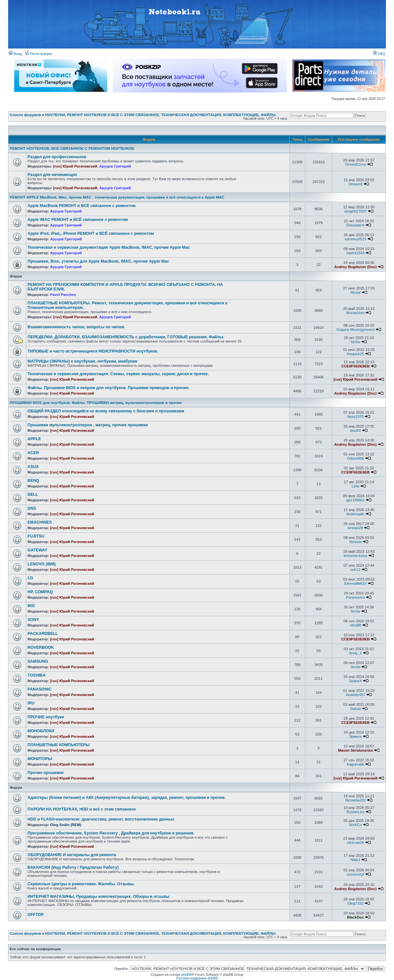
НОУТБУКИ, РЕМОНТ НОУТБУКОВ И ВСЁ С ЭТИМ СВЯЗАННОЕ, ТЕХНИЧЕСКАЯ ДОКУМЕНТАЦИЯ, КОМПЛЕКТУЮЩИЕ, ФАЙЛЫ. (161, 115)
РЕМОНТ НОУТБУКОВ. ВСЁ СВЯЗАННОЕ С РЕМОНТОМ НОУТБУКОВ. (72, 148)
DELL (33, 495)
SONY (33, 620)
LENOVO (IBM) (42, 564)
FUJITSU (36, 536)
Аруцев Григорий (115, 166)
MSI (31, 606)
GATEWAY (37, 550)
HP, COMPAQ (40, 592)
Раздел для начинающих (52, 175)
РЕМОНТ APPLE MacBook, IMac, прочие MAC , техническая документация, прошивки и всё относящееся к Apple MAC (117, 197)
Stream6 (355, 184)
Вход (15, 54)
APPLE (34, 439)
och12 (355, 570)
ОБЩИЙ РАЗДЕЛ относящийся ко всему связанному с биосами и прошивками (106, 411)
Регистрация (39, 54)
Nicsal (355, 292)
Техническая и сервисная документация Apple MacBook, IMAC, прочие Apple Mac (109, 247)
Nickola (355, 542)
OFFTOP (36, 915)
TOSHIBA (37, 675)
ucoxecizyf (355, 874)
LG (30, 578)
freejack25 (356, 354)
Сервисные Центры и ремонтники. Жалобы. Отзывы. (81, 884)
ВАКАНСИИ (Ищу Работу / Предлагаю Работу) (73, 867)
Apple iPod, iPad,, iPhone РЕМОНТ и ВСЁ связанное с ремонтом (91, 234)
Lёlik (355, 486)
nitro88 (355, 625)
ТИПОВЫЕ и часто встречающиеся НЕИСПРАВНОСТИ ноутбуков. (93, 351)
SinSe (356, 342)
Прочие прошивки (46, 773)
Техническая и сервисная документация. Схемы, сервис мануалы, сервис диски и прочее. (118, 374)
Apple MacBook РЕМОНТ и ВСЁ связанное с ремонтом (82, 206)
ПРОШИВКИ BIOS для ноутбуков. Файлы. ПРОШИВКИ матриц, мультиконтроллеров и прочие (96, 403)
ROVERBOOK (41, 648)
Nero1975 (355, 417)
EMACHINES (40, 522)
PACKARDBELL (43, 634)
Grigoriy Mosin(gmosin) (355, 330)
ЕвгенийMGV (355, 583)
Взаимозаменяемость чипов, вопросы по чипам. (76, 327)
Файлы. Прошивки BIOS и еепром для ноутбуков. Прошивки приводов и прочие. (108, 388)
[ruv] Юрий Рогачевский (75, 166)
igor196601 (355, 500)
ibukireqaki (356, 514)
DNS (32, 508)
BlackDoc (355, 917)
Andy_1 (356, 653)
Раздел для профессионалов (57, 157)
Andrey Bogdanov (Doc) (356, 267)
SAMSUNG (38, 661)
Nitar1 (356, 860)
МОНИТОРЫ (40, 759)
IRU (31, 703)
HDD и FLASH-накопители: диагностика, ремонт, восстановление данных (101, 819)
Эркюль (356, 736)
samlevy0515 (355, 239)
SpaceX (355, 681)
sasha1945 (355, 253)
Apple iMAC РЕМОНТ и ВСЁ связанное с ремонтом (78, 220)
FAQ (379, 54)
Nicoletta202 (355, 800)
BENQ (33, 481)
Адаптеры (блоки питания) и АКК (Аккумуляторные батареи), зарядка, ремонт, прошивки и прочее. (127, 798)
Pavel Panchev (63, 295)
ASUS (33, 467)
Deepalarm (355, 225)
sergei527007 (355, 211)
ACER (33, 453)
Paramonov (356, 597)
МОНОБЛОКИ (41, 731)
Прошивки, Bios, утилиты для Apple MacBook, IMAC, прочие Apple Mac (98, 261)
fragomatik (355, 764)
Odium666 (356, 458)
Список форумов (25, 115)
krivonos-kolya (355, 556)
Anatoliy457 (355, 695)
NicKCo (356, 825)
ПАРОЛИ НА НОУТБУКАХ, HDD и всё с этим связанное (82, 809)
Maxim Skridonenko (355, 750)
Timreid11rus (355, 164)
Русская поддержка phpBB (197, 978)
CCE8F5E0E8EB (355, 366)
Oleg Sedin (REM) (66, 825)
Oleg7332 (355, 903)
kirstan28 (355, 528)
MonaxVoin (356, 313)
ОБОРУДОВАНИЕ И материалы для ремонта (72, 855)
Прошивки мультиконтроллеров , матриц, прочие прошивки (88, 425)
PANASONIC (39, 689)
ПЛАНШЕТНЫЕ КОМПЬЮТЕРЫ (59, 745)
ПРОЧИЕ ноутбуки (46, 717)
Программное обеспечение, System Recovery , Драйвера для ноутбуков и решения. (111, 833)
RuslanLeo (356, 812)
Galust (355, 709)
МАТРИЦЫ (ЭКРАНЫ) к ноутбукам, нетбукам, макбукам (82, 361)
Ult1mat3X (355, 843)
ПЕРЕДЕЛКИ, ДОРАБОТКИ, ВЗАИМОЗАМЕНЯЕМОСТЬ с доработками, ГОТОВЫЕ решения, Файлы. (126, 337)
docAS (355, 430)
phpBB (186, 975)
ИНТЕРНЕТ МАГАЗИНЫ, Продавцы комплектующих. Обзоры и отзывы (98, 897)
